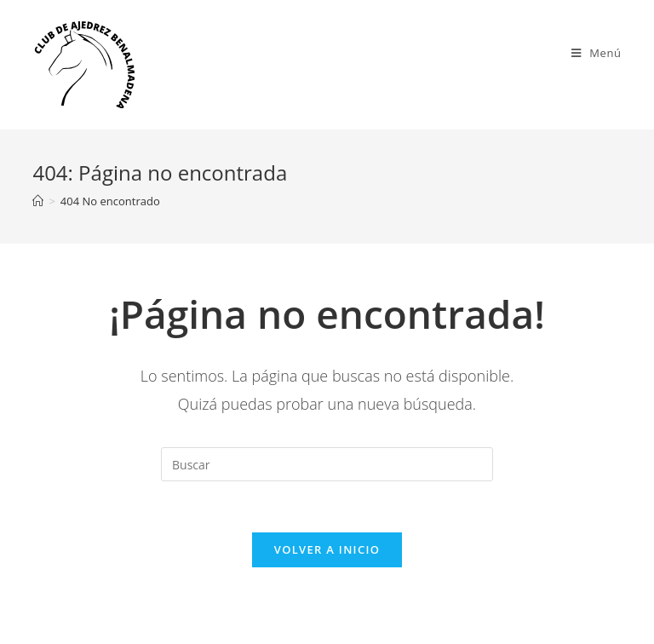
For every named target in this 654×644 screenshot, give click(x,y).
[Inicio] (38, 201)
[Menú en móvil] (597, 53)
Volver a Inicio (327, 549)
